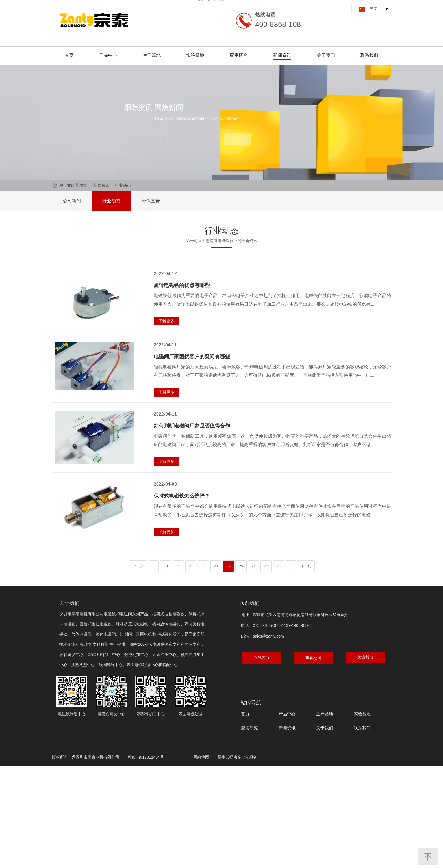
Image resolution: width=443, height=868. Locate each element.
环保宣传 (151, 201)
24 (228, 566)
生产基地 (152, 55)
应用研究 (239, 55)
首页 (69, 55)
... (154, 566)
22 (203, 566)
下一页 (306, 566)
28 (278, 566)
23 (216, 566)
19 (166, 566)
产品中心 (108, 55)
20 (178, 566)
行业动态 (123, 185)
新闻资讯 (282, 55)
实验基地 (195, 55)
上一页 (138, 566)
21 (191, 566)
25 (241, 566)
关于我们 (326, 55)
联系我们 (369, 55)
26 (254, 566)
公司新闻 (72, 201)
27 (266, 566)
